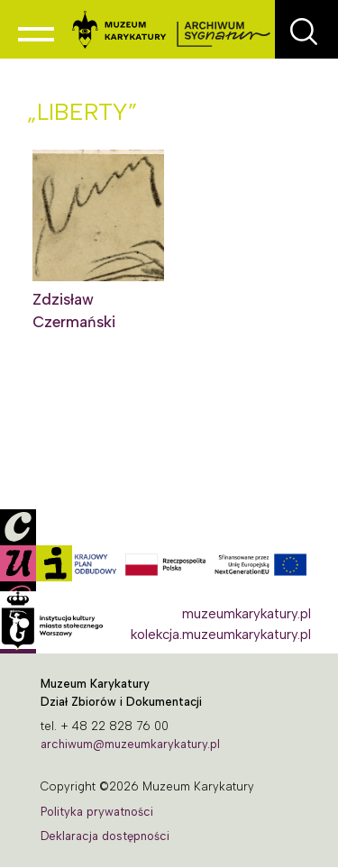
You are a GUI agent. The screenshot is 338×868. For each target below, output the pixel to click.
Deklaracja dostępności (105, 836)
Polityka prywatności (97, 812)
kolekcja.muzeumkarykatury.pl (221, 635)
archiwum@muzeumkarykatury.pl (130, 744)
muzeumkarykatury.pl (247, 614)
